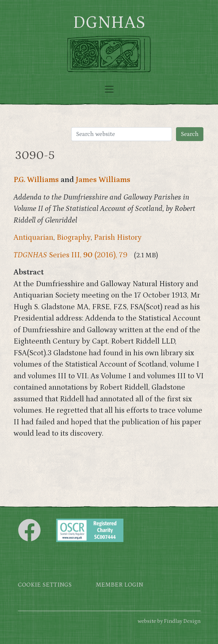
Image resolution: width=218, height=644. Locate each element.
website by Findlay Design (169, 621)
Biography (74, 238)
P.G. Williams (36, 180)
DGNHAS (109, 23)
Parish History (118, 238)
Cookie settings (45, 585)
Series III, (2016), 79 (70, 255)
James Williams (103, 180)
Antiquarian (33, 238)
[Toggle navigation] (109, 89)
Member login (119, 585)
